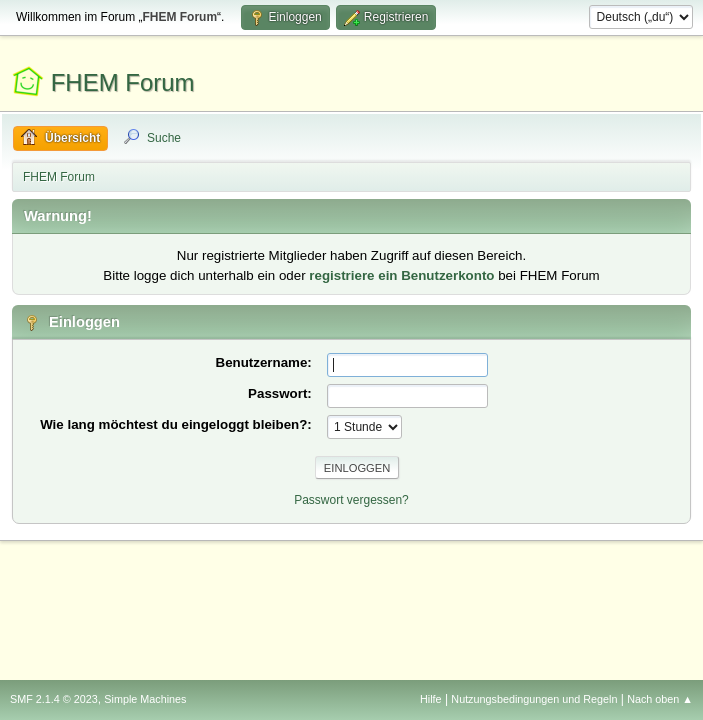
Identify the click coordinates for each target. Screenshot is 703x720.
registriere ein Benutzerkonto (401, 275)
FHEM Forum (123, 82)
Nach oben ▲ (660, 699)
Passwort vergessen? (351, 500)
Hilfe (431, 699)
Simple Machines (145, 699)
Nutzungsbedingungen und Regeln (534, 699)
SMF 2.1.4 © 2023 (54, 699)
